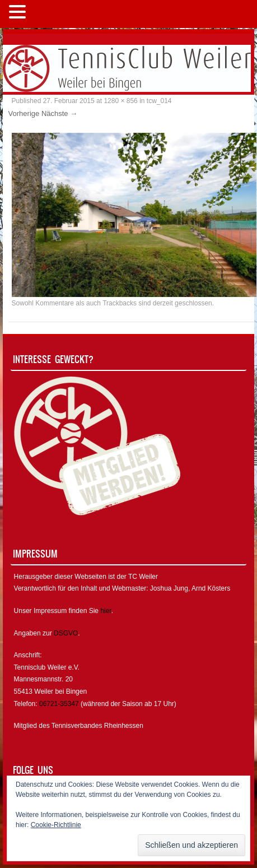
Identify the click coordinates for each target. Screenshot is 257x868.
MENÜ (47, 14)
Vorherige (24, 113)
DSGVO (66, 633)
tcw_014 (159, 101)
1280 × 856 (120, 101)
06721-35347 (59, 704)
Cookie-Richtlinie (56, 825)
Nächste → (59, 113)
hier (106, 611)
